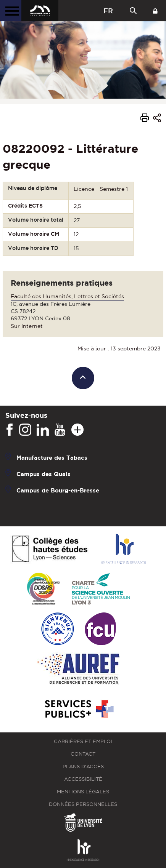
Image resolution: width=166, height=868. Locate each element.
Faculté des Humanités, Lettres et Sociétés (67, 296)
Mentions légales (83, 792)
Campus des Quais (44, 474)
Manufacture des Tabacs (52, 458)
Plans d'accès (83, 766)
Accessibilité (83, 779)
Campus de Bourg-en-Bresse (58, 490)
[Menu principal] (11, 11)
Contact (83, 754)
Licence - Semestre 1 (101, 189)
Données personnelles (83, 804)
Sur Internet (27, 326)
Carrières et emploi (83, 741)
